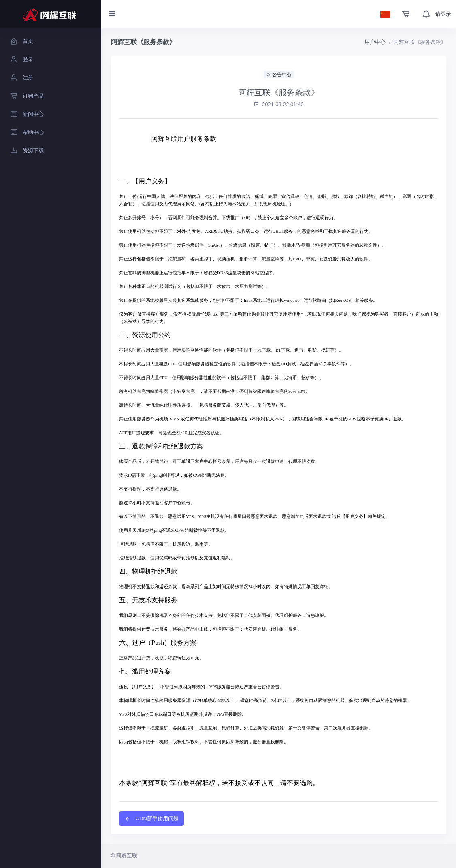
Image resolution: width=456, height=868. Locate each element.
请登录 (443, 14)
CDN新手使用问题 (151, 818)
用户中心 (375, 42)
